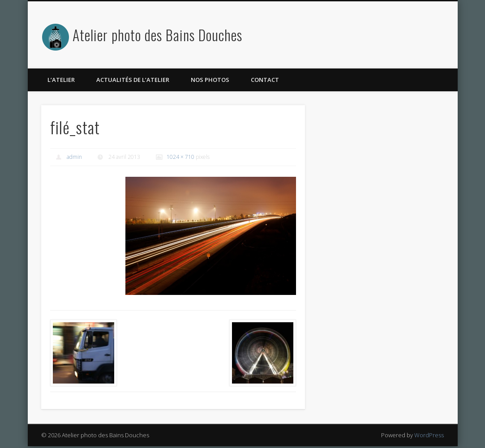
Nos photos (210, 80)
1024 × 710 (180, 157)
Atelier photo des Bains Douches (157, 35)
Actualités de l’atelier (133, 80)
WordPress (429, 435)
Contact (265, 80)
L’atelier (61, 80)
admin (74, 157)
